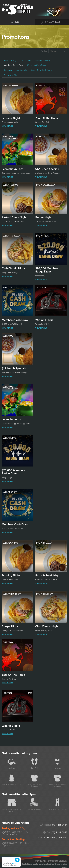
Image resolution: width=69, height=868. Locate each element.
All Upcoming (10, 60)
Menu (17, 22)
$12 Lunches (26, 60)
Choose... (54, 51)
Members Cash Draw (37, 65)
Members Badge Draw (14, 65)
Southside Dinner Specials (15, 70)
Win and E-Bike (10, 75)
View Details (7, 126)
